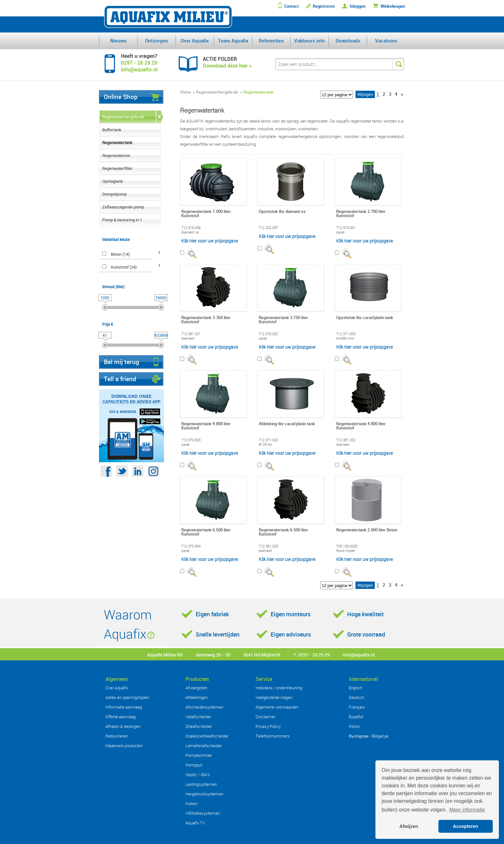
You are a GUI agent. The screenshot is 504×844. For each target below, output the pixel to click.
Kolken (192, 803)
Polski (354, 726)
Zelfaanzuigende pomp (123, 207)
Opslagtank (113, 181)
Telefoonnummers (273, 736)
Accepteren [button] (465, 826)
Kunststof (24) (124, 267)
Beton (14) (120, 254)
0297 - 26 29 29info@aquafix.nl (139, 66)
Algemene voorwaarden (277, 707)
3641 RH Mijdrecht (262, 655)
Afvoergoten (196, 688)
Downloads (348, 41)
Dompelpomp (114, 194)
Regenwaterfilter (117, 168)
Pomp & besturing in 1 (122, 220)
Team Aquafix (233, 41)
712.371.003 (346, 334)
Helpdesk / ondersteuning (279, 688)
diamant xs (190, 232)
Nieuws (118, 41)
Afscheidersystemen (204, 707)
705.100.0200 (347, 546)
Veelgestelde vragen (274, 697)
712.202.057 (268, 228)
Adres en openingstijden (127, 697)
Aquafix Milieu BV (165, 655)
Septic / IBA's (198, 775)
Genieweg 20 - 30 (213, 655)
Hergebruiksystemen (204, 794)
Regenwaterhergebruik (123, 117)
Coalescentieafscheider (207, 736)
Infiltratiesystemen (203, 813)
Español (356, 717)
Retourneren (117, 736)
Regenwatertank (117, 142)
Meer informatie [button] (467, 810)
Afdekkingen (197, 697)
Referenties (271, 41)
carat (340, 232)
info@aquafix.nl (359, 655)
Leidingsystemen (201, 784)
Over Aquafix (195, 41)
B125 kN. (266, 445)
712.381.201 (191, 334)
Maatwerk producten (124, 746)
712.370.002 (268, 334)
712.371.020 (268, 440)
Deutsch (356, 697)
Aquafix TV (195, 823)
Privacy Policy (268, 726)
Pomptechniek (199, 755)
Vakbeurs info (310, 41)
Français (357, 707)
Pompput (194, 765)
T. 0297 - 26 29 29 (312, 655)
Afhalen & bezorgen (123, 726)
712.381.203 (268, 546)
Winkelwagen (393, 6)
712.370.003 (191, 440)
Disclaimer (265, 717)
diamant (188, 338)
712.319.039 (191, 228)
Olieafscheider (199, 726)
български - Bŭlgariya (369, 736)
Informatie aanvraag (124, 707)
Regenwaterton (116, 155)
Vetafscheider (198, 717)
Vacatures (386, 41)
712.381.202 (346, 440)
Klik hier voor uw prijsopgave (210, 241)
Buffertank (112, 130)
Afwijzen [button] (409, 826)
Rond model (346, 551)
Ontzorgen (157, 41)
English (355, 688)
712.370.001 (346, 228)
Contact (292, 6)
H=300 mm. (346, 338)
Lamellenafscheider (204, 746)
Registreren (324, 6)
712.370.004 (191, 546)
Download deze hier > (227, 66)
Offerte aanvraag (121, 717)
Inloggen (358, 6)
